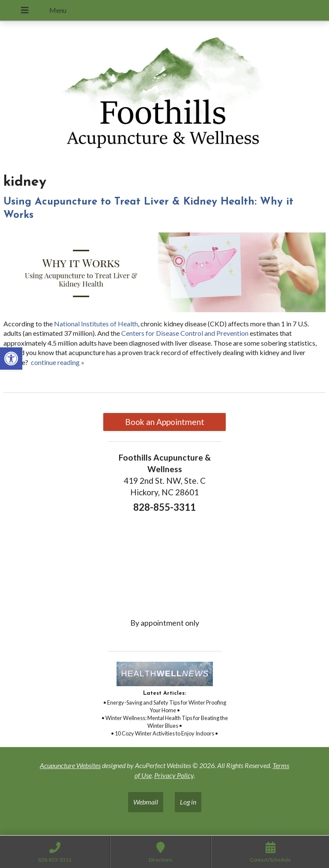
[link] (11, 359)
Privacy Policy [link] (174, 775)
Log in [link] (188, 802)
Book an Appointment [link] (165, 422)
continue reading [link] (58, 362)
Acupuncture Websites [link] (70, 765)
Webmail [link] (146, 802)
